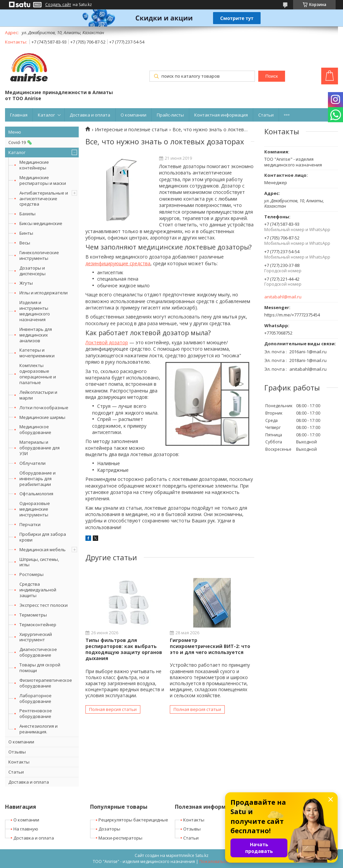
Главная (19, 115)
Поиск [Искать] (271, 76)
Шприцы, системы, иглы (39, 562)
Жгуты (26, 283)
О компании (133, 115)
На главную (26, 829)
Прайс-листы (170, 115)
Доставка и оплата (90, 115)
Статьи (266, 115)
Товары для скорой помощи (40, 668)
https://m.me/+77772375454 (292, 315)
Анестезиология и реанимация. (39, 729)
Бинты (26, 233)
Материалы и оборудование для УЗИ (40, 448)
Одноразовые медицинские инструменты (35, 509)
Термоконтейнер (38, 625)
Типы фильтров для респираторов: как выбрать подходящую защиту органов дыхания (124, 649)
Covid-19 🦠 (20, 142)
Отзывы (17, 752)
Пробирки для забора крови (43, 537)
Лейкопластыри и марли (38, 395)
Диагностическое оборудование (38, 652)
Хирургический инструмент (36, 637)
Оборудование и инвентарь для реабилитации (38, 479)
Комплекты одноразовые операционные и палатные (38, 374)
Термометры (33, 615)
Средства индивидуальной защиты (38, 590)
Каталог (46, 115)
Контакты (19, 762)
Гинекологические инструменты (39, 255)
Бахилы (27, 214)
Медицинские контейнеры (34, 165)
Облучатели (32, 463)
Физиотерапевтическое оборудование (46, 683)
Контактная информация (221, 115)
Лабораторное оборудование (36, 698)
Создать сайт (58, 5)
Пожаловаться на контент (225, 861)
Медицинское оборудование (35, 429)
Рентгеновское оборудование (36, 713)
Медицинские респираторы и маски (43, 180)
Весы (25, 243)
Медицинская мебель (43, 550)
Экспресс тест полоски (44, 605)
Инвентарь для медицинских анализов (36, 335)
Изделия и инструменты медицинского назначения (35, 311)
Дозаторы (109, 829)
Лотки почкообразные (44, 408)
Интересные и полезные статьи (131, 130)
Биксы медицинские (41, 223)
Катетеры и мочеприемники (37, 353)
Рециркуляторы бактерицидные (133, 820)
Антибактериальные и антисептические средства (44, 199)
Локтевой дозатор (107, 342)
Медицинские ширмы (42, 417)
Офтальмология (36, 494)
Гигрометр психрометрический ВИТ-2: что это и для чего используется (210, 646)
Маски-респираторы (120, 838)
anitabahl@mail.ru (283, 297)
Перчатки (30, 524)
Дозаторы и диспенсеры (32, 271)
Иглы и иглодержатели (44, 293)
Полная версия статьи (113, 709)
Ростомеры (31, 574)
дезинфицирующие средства (118, 263)
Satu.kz (202, 855)
